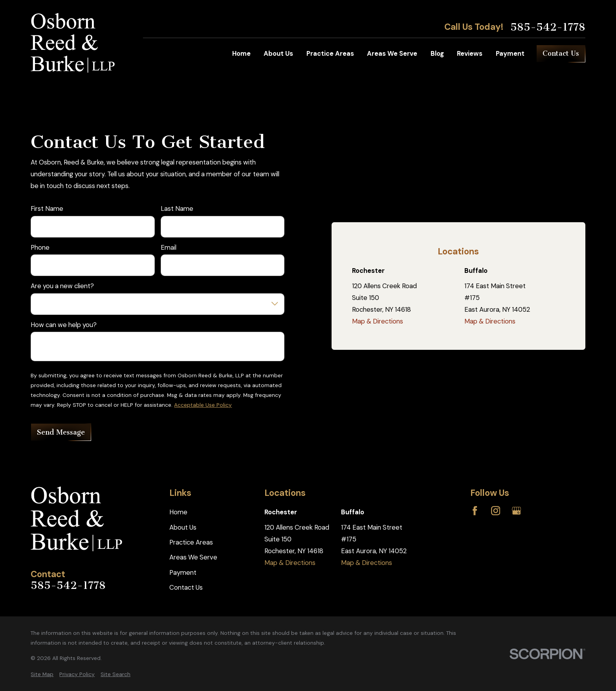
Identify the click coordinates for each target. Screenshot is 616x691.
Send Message (61, 432)
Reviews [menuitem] (470, 53)
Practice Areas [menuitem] (330, 53)
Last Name (177, 208)
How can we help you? (64, 325)
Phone (40, 247)
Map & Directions (378, 321)
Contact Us (561, 53)
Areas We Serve (193, 557)
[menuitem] (42, 674)
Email (169, 247)
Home (178, 512)
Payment (183, 572)
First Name (47, 208)
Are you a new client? (62, 286)
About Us (183, 527)
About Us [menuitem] (278, 53)
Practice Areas (191, 542)
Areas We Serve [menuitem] (392, 53)
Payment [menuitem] (510, 53)
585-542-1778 (548, 27)
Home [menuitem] (241, 53)
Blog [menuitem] (437, 53)
